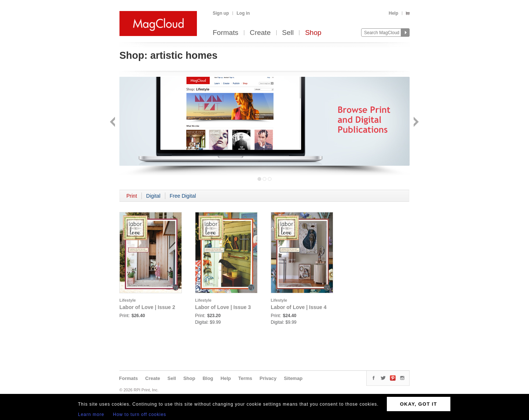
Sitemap (293, 378)
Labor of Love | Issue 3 (223, 307)
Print (132, 196)
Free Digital (183, 196)
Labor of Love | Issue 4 (299, 307)
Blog (208, 378)
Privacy (268, 378)
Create (260, 33)
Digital (153, 196)
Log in (243, 13)
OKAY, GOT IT (419, 404)
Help (393, 13)
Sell (288, 33)
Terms (245, 378)
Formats (226, 33)
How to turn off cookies (140, 414)
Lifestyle (128, 300)
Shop (313, 33)
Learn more (91, 414)
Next (415, 123)
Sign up (221, 13)
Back (113, 123)
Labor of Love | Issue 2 (147, 307)
